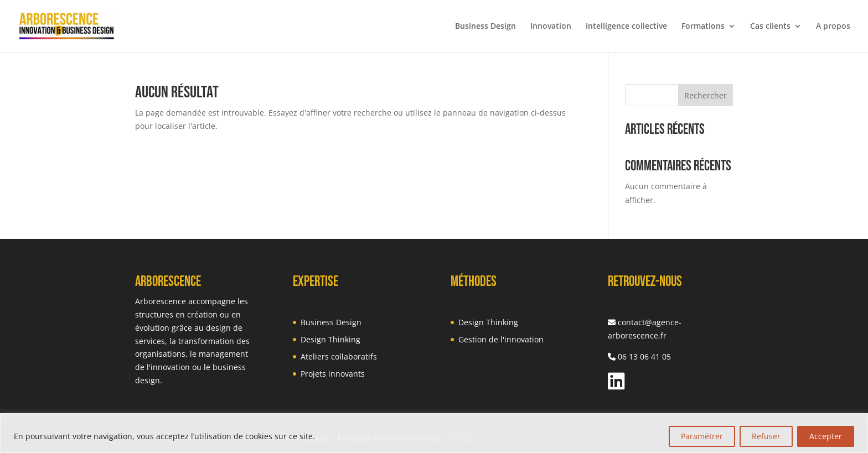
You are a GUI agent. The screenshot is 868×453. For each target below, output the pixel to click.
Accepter (826, 436)
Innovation (551, 27)
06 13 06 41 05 (644, 356)
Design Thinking (330, 339)
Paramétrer (702, 436)
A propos (833, 27)
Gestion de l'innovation (501, 339)
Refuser (766, 436)
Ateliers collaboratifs (339, 356)
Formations (703, 27)
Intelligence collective (626, 27)
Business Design (485, 27)
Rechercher (706, 95)
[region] (434, 433)
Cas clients (770, 27)
